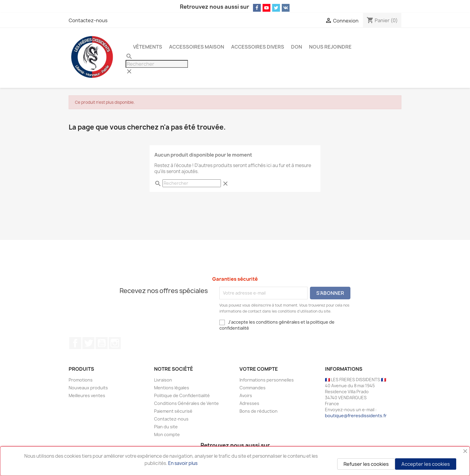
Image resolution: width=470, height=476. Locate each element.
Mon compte (167, 434)
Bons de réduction (259, 411)
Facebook (75, 343)
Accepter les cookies (426, 464)
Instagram (115, 343)
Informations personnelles (267, 380)
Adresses (249, 403)
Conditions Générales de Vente (186, 403)
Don (297, 47)
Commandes (253, 388)
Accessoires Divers (258, 47)
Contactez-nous (88, 20)
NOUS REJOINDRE (330, 47)
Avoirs (246, 395)
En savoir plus (183, 463)
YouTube (102, 343)
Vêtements (148, 47)
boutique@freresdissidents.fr (356, 416)
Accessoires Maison (197, 47)
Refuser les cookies (366, 464)
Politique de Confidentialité (182, 395)
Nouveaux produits (88, 388)
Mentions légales (172, 388)
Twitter (88, 343)
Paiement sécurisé (173, 411)
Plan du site (166, 427)
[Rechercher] (157, 64)
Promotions (81, 380)
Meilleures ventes (87, 395)
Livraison (163, 380)
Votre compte (259, 369)
